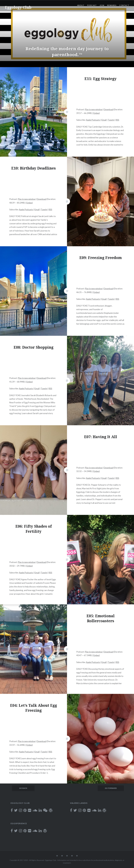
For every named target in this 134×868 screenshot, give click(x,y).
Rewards (112, 5)
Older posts (22, 788)
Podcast (92, 5)
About (81, 5)
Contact (124, 5)
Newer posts (110, 788)
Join (102, 5)
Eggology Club (18, 7)
